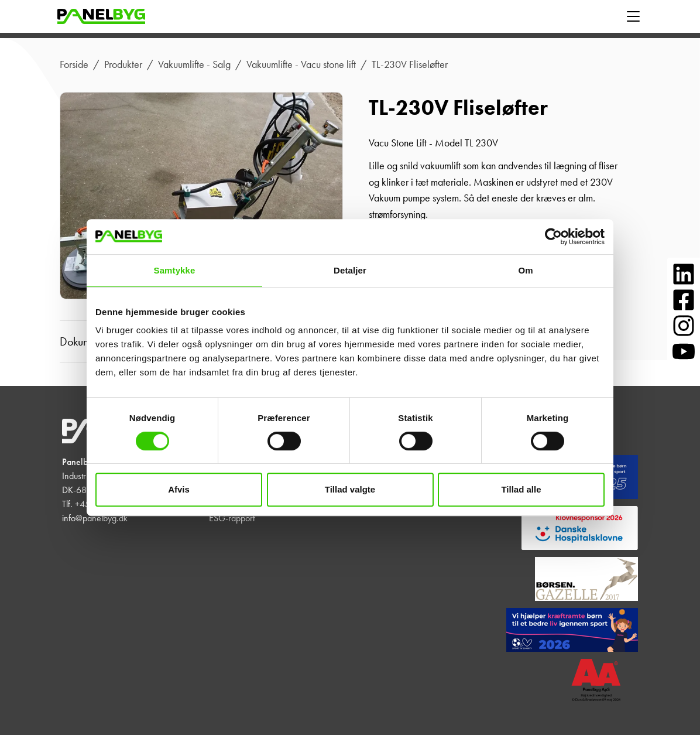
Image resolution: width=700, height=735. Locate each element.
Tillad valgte (350, 489)
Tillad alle (521, 489)
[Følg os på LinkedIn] (684, 274)
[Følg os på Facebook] (684, 300)
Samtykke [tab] (175, 270)
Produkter (123, 64)
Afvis (179, 489)
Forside (74, 64)
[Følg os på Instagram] (684, 326)
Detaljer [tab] (350, 270)
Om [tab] (525, 270)
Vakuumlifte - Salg (194, 64)
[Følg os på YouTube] (684, 351)
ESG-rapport (232, 518)
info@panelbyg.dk (95, 518)
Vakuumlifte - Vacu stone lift (301, 64)
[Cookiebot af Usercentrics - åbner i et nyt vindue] (553, 237)
